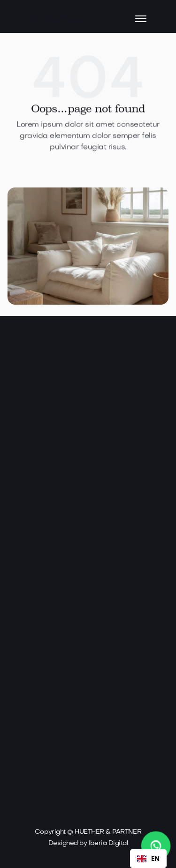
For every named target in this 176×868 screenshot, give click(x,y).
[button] (110, 19)
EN (148, 858)
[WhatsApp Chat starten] (156, 846)
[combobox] (148, 859)
